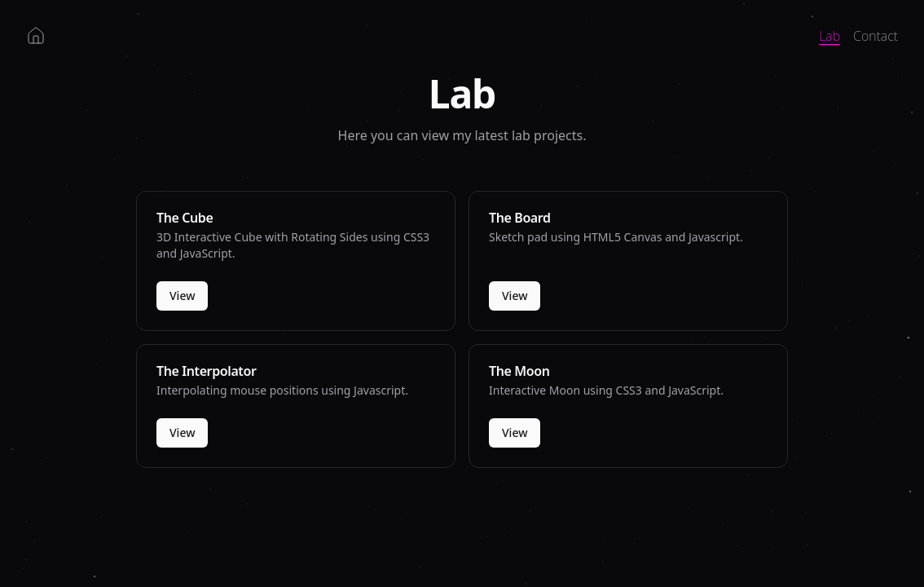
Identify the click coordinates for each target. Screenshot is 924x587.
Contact (876, 36)
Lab (829, 36)
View (182, 296)
